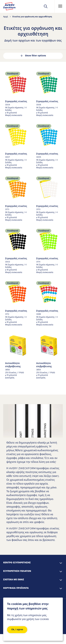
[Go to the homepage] (9, 7)
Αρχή (6, 17)
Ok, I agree (17, 630)
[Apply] (46, 6)
